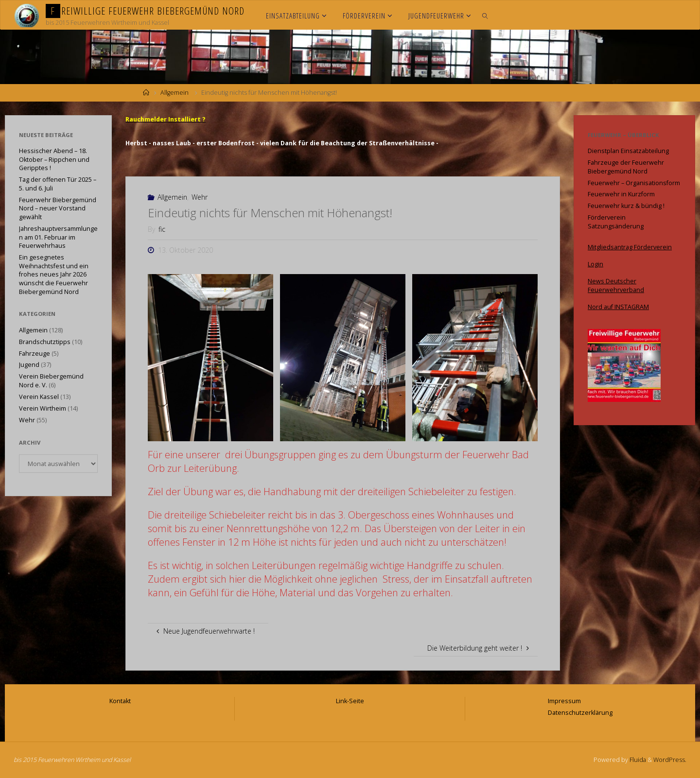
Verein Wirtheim (43, 408)
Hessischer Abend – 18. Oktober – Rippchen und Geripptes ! (54, 159)
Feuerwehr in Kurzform (621, 194)
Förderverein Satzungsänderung (616, 222)
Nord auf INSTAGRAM (618, 307)
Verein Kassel (39, 397)
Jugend (29, 365)
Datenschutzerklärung (580, 713)
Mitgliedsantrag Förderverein (630, 247)
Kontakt (120, 701)
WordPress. (670, 760)
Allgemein (175, 93)
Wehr (200, 197)
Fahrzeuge (35, 354)
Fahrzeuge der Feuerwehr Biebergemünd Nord (626, 167)
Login (595, 264)
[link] (485, 15)
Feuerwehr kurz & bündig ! (626, 206)
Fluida (637, 760)
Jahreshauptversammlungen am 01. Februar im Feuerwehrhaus (58, 237)
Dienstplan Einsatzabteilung (628, 151)
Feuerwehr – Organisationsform (634, 183)
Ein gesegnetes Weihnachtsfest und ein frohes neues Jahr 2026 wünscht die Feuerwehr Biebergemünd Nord (54, 275)
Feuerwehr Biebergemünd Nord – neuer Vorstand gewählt (58, 208)
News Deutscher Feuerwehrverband (616, 285)
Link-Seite (350, 701)
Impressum (564, 701)
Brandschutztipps (45, 342)
